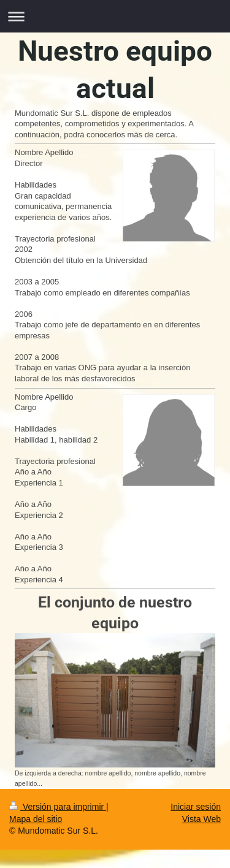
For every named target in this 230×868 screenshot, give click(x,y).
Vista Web (201, 819)
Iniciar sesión (196, 807)
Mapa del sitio (36, 819)
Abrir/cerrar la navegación (115, 16)
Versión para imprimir (58, 807)
